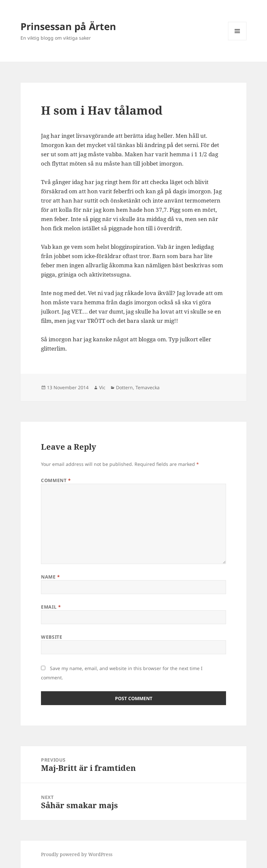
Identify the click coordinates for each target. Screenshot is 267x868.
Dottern (124, 387)
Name (50, 577)
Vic (102, 387)
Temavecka (148, 387)
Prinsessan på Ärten (68, 26)
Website (52, 637)
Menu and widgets (237, 40)
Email (51, 607)
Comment (56, 480)
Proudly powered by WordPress (77, 854)
